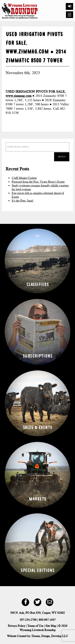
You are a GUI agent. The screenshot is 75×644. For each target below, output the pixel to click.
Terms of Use (35, 626)
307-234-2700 (28, 620)
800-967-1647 (47, 620)
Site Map (51, 626)
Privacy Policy (17, 626)
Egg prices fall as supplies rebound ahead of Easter (38, 195)
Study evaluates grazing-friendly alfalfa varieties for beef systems (40, 187)
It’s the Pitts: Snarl (22, 201)
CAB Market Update (24, 178)
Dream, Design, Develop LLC (50, 636)
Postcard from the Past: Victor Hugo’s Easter (38, 182)
